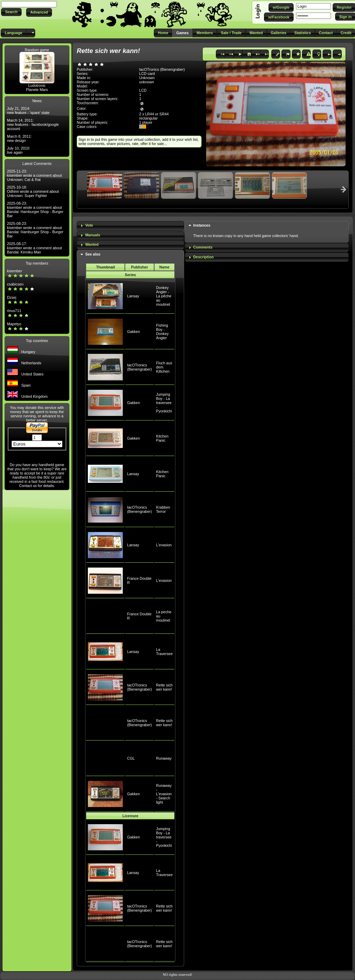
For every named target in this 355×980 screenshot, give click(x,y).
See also (93, 254)
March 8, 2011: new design (19, 138)
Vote (89, 225)
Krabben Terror (163, 509)
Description (203, 257)
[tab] (130, 226)
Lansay (133, 296)
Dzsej (12, 297)
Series (130, 275)
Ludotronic (37, 85)
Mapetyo (14, 324)
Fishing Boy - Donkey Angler (163, 332)
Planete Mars (37, 90)
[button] (11, 12)
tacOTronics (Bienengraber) (139, 367)
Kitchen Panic (163, 438)
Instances (202, 225)
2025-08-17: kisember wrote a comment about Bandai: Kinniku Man (35, 248)
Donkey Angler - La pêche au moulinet (164, 296)
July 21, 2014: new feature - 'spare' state (28, 111)
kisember (14, 271)
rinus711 (14, 311)
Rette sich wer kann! (164, 687)
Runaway (164, 758)
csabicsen (15, 284)
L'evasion (164, 545)
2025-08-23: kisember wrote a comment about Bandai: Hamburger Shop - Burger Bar (35, 210)
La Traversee (165, 652)
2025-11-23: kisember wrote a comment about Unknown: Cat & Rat (35, 175)
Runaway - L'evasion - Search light (164, 794)
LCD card (147, 74)
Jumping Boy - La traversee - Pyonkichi (164, 403)
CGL (131, 758)
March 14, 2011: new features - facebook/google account (33, 124)
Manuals (93, 235)
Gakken (133, 332)
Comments (203, 247)
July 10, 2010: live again (18, 150)
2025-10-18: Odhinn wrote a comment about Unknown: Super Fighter (33, 191)
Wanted (92, 244)
